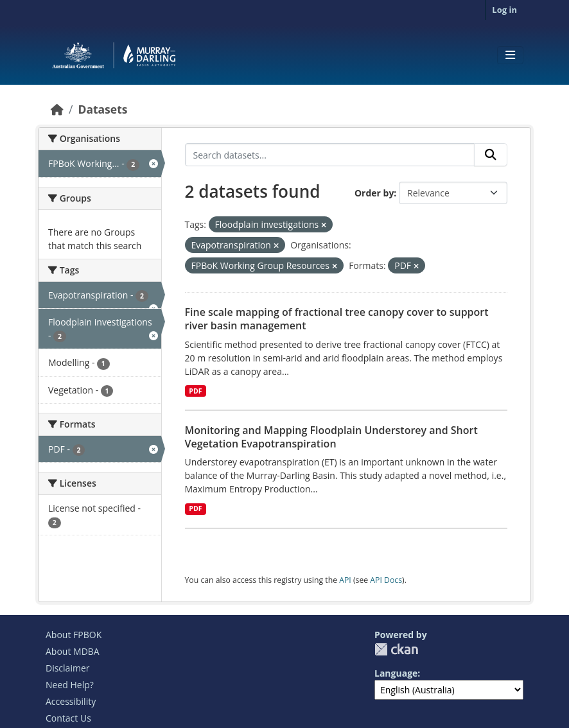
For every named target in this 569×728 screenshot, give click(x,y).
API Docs (386, 580)
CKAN (396, 649)
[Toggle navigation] (510, 55)
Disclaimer (67, 668)
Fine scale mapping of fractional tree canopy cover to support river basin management (337, 319)
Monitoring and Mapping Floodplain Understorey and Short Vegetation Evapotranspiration (331, 437)
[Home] (57, 109)
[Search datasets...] (330, 155)
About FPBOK (74, 635)
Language (396, 673)
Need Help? (70, 685)
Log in (504, 10)
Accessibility (71, 701)
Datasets (102, 109)
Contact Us (68, 718)
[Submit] (491, 155)
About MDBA (73, 651)
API (345, 580)
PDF (195, 391)
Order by (374, 193)
